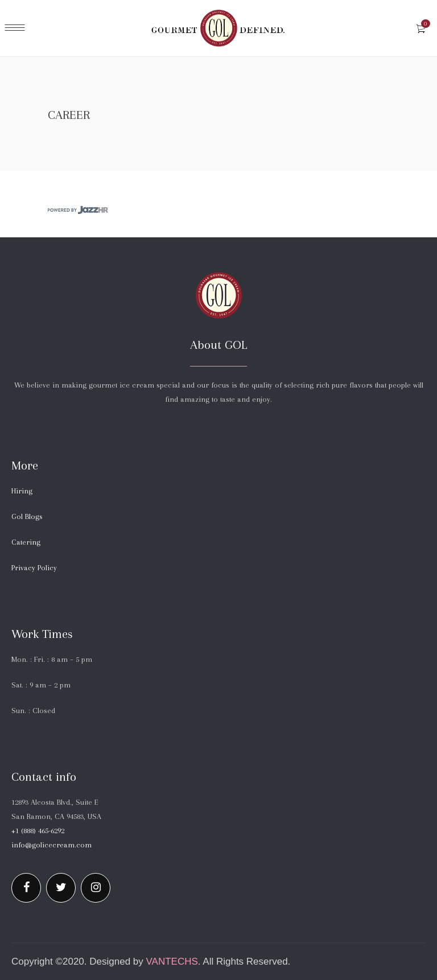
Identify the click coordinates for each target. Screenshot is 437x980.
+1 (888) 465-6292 (38, 831)
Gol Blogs (27, 516)
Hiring (22, 491)
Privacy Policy (34, 568)
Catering (26, 542)
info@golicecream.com (51, 845)
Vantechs (172, 962)
